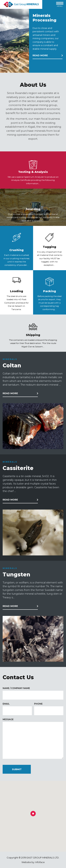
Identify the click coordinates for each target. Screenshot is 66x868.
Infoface (40, 862)
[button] (33, 814)
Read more (40, 55)
